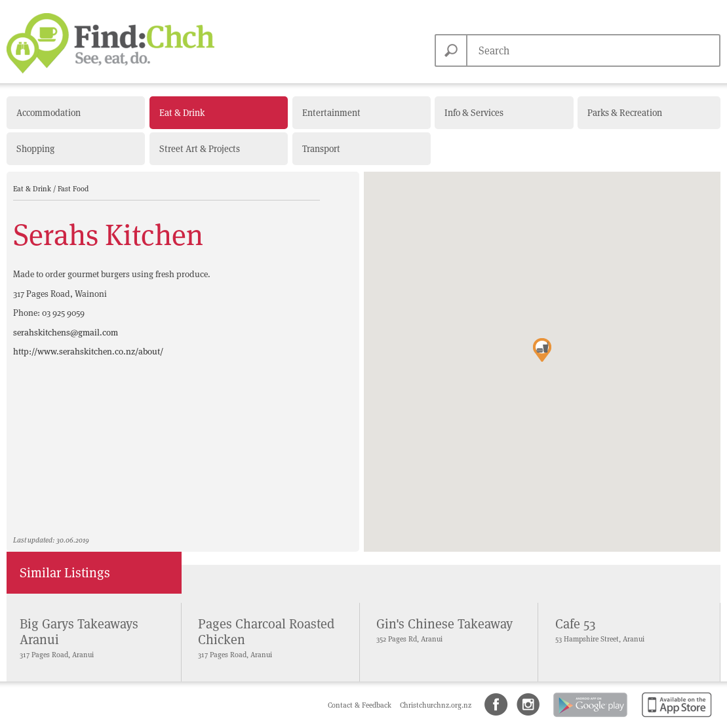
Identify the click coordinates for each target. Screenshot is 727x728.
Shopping (35, 149)
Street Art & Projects (200, 149)
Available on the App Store (674, 718)
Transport (321, 149)
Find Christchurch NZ (110, 43)
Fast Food (73, 189)
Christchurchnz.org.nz (436, 705)
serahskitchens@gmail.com (66, 333)
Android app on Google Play (589, 718)
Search (451, 50)
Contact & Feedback (361, 705)
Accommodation (49, 113)
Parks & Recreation (625, 113)
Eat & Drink (182, 113)
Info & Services (474, 113)
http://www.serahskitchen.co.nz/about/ (88, 352)
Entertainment (331, 113)
